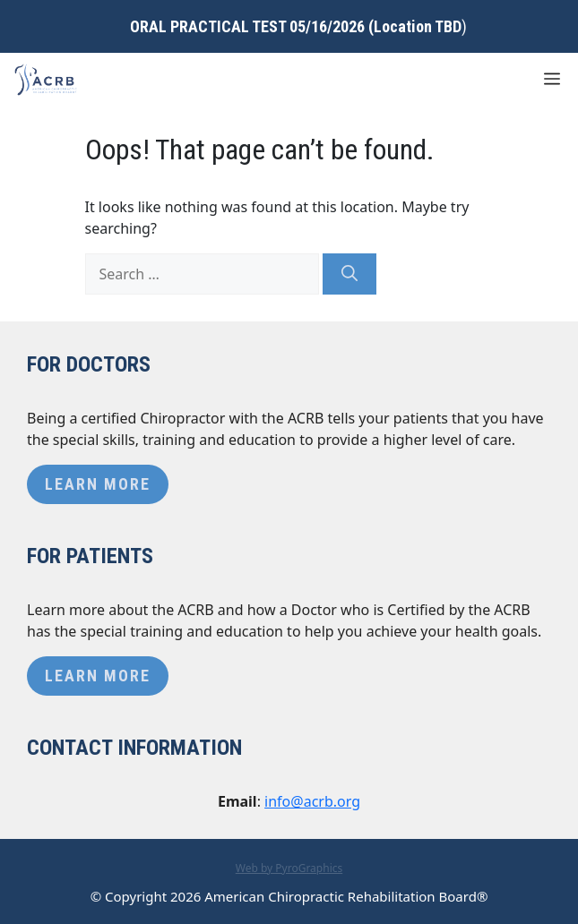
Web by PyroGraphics (289, 868)
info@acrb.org (312, 801)
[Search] (349, 274)
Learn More (98, 484)
